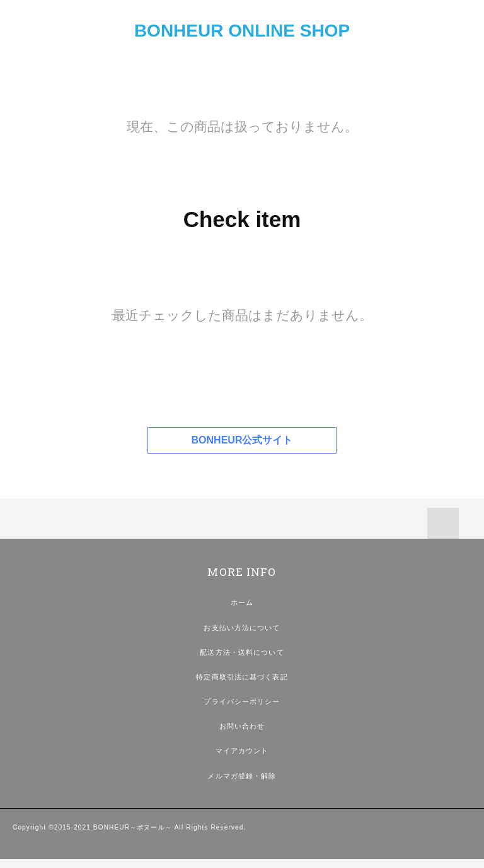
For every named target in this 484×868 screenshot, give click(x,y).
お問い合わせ (242, 726)
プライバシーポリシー (242, 701)
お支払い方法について (242, 628)
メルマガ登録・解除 (242, 776)
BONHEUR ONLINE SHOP (242, 31)
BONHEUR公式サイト (242, 440)
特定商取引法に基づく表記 (242, 677)
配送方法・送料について (242, 652)
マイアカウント (242, 751)
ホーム (242, 602)
